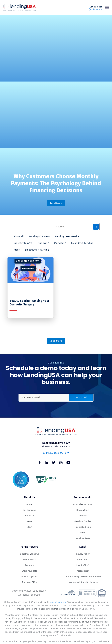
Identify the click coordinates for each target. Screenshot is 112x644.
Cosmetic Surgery (27, 261)
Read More (56, 203)
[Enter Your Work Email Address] (56, 398)
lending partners (58, 602)
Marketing (60, 243)
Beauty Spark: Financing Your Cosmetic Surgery (29, 303)
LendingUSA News (39, 236)
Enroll (83, 533)
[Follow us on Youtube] (68, 463)
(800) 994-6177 (95, 8)
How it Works (83, 510)
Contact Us (29, 516)
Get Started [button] (81, 398)
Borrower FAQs (29, 582)
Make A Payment (29, 577)
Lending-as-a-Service (67, 236)
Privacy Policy (83, 554)
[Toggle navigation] (107, 7)
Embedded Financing (37, 250)
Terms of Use (83, 560)
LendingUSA (20, 8)
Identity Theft (83, 565)
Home (29, 504)
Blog (29, 527)
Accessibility (83, 571)
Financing (43, 243)
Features (83, 516)
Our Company (29, 510)
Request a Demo (83, 527)
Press (17, 250)
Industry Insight (23, 243)
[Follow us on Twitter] (54, 463)
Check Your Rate (29, 571)
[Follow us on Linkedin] (46, 463)
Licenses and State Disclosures (83, 582)
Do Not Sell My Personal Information (83, 577)
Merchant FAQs (83, 538)
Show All (19, 236)
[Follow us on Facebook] (40, 463)
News (29, 521)
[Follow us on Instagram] (61, 463)
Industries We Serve (83, 504)
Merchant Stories (83, 521)
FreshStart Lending (82, 243)
